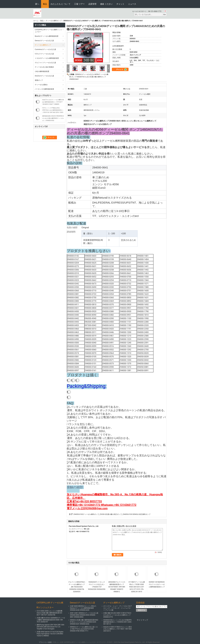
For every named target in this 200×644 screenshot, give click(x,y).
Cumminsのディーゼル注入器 (45, 49)
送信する (141, 610)
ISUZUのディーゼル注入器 (44, 76)
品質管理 (92, 4)
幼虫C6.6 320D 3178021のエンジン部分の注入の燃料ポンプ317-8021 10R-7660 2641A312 (118, 629)
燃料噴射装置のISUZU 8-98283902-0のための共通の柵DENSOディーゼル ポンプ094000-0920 (53, 118)
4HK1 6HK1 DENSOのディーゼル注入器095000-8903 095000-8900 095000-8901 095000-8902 (84, 615)
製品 (45, 4)
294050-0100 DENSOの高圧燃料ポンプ (137, 514)
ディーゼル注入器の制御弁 (44, 67)
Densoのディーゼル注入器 (44, 41)
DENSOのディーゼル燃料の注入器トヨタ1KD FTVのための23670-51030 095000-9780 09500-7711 (84, 629)
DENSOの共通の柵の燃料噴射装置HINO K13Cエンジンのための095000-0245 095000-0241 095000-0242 (84, 622)
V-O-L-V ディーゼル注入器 (44, 54)
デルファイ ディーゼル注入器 (45, 63)
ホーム (36, 21)
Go (164, 14)
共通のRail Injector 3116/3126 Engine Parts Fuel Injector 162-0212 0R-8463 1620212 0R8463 (50, 634)
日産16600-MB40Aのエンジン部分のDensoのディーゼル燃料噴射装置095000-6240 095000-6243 (83, 608)
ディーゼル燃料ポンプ (54, 21)
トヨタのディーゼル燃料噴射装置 (47, 58)
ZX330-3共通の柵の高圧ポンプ (111, 514)
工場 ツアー (79, 4)
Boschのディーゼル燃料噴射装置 (47, 36)
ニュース (132, 4)
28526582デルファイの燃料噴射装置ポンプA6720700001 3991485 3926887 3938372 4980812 (117, 587)
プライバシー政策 (45, 642)
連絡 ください (106, 4)
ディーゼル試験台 (41, 85)
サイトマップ (142, 620)
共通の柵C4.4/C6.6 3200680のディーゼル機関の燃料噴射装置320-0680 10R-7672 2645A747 (51, 620)
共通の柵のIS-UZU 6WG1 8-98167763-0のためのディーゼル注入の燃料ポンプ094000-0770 (117, 615)
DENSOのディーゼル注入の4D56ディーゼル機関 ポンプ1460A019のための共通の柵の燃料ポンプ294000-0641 (89, 77)
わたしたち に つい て (61, 4)
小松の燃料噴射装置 (42, 71)
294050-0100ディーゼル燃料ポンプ (86, 514)
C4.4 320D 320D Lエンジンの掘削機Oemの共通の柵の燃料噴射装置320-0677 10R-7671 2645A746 (50, 613)
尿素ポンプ (39, 80)
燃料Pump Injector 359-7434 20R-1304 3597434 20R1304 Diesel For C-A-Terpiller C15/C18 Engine (50, 627)
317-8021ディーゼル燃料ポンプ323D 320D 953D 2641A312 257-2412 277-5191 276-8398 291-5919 (137, 587)
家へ (37, 4)
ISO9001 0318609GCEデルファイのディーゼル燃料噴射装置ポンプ (157, 584)
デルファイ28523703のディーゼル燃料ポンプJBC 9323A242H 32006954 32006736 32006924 (77, 587)
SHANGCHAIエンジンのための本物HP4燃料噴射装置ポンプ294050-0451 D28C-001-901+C (118, 622)
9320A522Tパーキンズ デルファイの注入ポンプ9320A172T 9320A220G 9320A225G (97, 586)
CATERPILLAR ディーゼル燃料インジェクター (48, 31)
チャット (120, 4)
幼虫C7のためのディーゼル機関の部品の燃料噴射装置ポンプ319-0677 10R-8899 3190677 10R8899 (53, 102)
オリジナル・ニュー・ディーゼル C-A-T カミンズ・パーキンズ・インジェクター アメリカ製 (117, 608)
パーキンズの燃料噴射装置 (44, 89)
